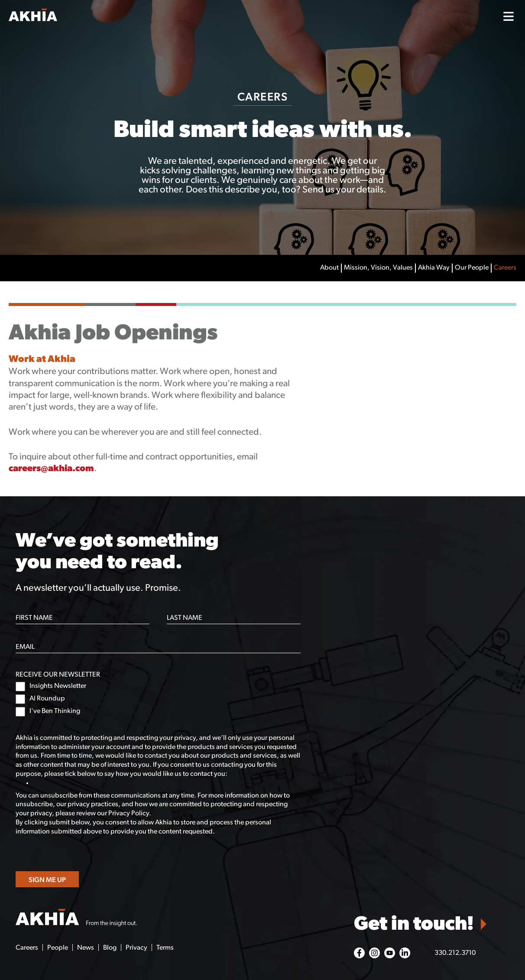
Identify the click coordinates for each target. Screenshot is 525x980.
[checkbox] (158, 699)
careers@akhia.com (51, 469)
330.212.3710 (455, 953)
